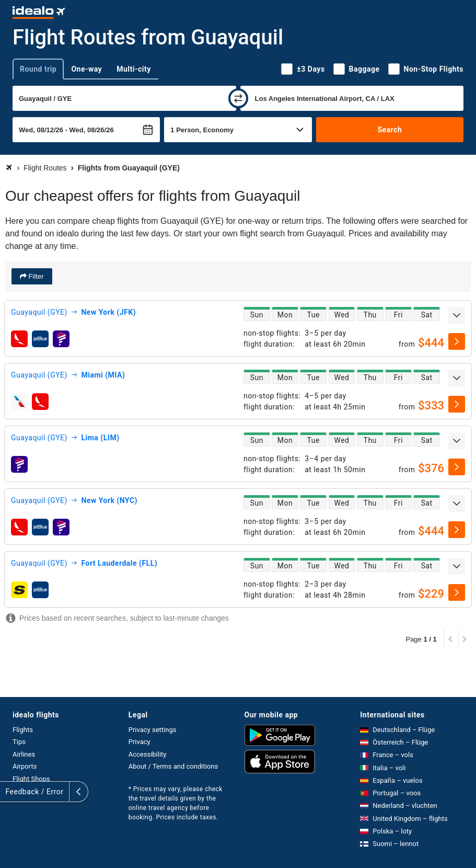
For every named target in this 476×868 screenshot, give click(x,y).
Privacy (140, 742)
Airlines (24, 754)
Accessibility (148, 754)
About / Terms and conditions (173, 766)
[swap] (238, 98)
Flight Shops (31, 779)
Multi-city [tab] (134, 69)
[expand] (457, 315)
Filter (35, 276)
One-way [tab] (86, 69)
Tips (19, 742)
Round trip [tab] (38, 69)
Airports (25, 766)
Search (390, 130)
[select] (457, 341)
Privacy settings (153, 730)
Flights (23, 730)
